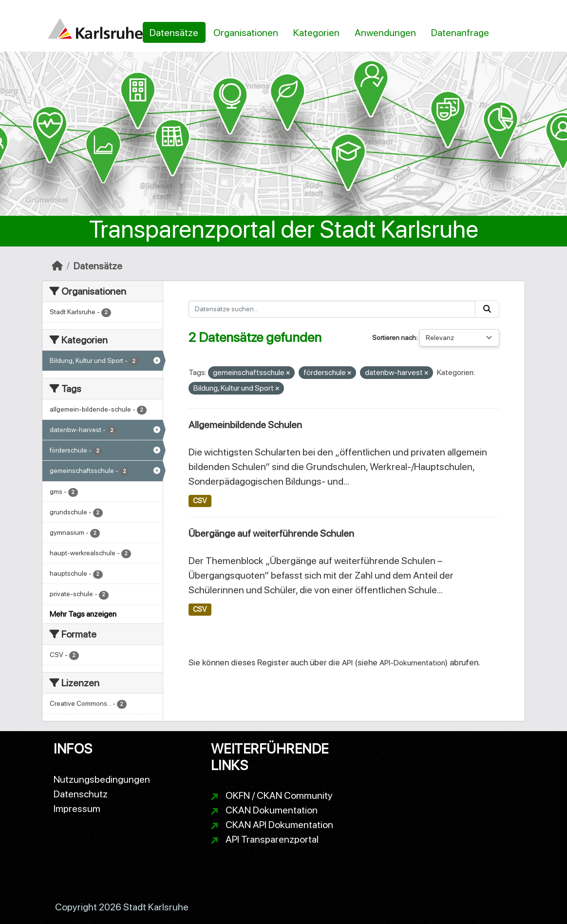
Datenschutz (81, 794)
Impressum (77, 809)
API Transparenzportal (272, 839)
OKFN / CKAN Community (279, 795)
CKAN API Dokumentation (279, 825)
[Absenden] (487, 309)
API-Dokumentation (412, 663)
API (347, 663)
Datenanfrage (460, 33)
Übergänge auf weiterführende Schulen (271, 533)
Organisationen (246, 33)
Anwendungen (385, 33)
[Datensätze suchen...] (332, 309)
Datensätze (174, 33)
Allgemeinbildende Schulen (245, 425)
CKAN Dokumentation (272, 810)
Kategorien (316, 33)
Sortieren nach (394, 338)
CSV (200, 501)
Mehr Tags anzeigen (83, 614)
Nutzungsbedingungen (102, 779)
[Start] (57, 266)
